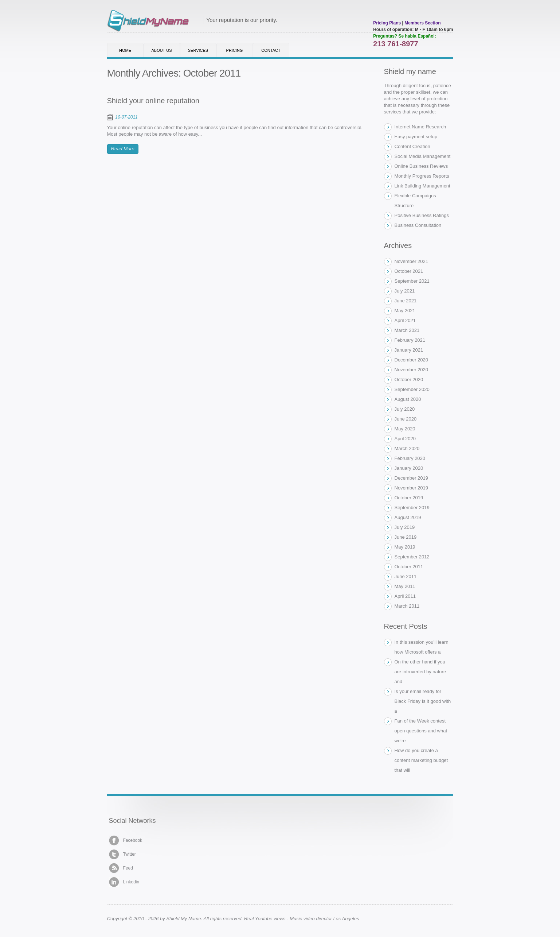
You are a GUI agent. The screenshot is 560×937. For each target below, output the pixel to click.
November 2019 (412, 488)
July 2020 (405, 409)
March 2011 (407, 606)
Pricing (235, 50)
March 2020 (407, 448)
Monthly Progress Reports (422, 176)
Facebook (126, 841)
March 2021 (407, 330)
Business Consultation (418, 225)
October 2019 (409, 498)
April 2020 (405, 439)
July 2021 (405, 291)
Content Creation (412, 146)
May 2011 (405, 586)
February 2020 (410, 458)
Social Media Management (423, 156)
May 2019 (405, 547)
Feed (121, 868)
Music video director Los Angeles (324, 919)
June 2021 (406, 301)
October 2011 (409, 567)
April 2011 (405, 596)
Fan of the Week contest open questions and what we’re (421, 731)
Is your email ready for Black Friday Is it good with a (423, 701)
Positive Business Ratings (422, 215)
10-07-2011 (127, 117)
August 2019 (408, 517)
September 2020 (412, 389)
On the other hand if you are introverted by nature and (420, 672)
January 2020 (409, 468)
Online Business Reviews (421, 166)
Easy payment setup (416, 137)
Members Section (422, 23)
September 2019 (412, 508)
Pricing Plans (387, 23)
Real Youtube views (265, 919)
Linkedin (124, 882)
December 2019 (412, 478)
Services (198, 50)
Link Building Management (422, 186)
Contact (271, 50)
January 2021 (409, 350)
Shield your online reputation (153, 101)
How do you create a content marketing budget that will (421, 760)
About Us (161, 50)
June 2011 (406, 576)
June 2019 (406, 537)
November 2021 (412, 261)
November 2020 (412, 370)
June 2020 (406, 419)
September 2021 (412, 281)
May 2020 (405, 429)
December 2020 (412, 360)
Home (125, 50)
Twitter (122, 854)
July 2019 (405, 527)
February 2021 (410, 340)
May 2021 (405, 311)
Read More (123, 149)
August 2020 (408, 399)
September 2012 (412, 557)
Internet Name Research (420, 127)
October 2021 (409, 271)
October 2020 (409, 380)
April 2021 (405, 320)
